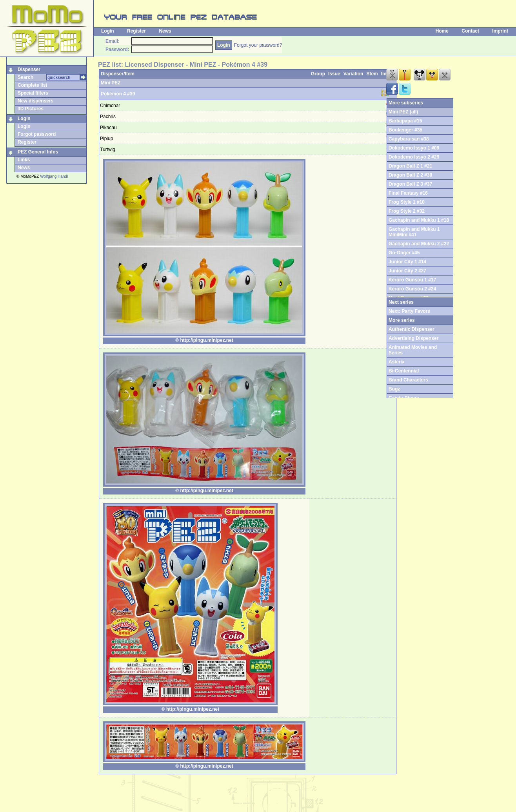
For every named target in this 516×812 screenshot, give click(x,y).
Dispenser (29, 69)
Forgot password (37, 134)
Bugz (394, 389)
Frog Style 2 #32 (407, 211)
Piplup (106, 139)
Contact (470, 31)
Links (24, 160)
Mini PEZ (111, 83)
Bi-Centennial (404, 371)
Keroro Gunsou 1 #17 (412, 280)
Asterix (397, 362)
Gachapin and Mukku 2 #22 (419, 244)
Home (442, 31)
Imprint (500, 31)
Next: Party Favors (409, 311)
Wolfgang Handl (54, 176)
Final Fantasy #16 (408, 193)
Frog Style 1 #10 (407, 202)
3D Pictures (31, 109)
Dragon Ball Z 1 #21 (410, 166)
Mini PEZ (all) (403, 112)
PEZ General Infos (38, 152)
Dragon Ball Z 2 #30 (410, 175)
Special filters (33, 93)
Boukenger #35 (405, 130)
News (165, 31)
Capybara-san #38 (409, 139)
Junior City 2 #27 (407, 271)
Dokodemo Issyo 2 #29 (414, 157)
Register (136, 31)
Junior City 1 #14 (407, 262)
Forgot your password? (258, 45)
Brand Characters (408, 380)
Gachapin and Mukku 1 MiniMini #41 (414, 232)
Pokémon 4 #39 (118, 94)
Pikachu (108, 128)
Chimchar (110, 106)
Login (108, 31)
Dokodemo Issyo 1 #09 (414, 148)
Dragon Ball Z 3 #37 (410, 184)
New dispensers (35, 101)
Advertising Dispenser (413, 338)
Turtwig (108, 150)
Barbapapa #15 (405, 121)
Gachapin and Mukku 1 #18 (419, 220)
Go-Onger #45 (404, 253)
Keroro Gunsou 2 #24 (412, 289)
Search (25, 77)
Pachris (108, 117)
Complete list (32, 85)
